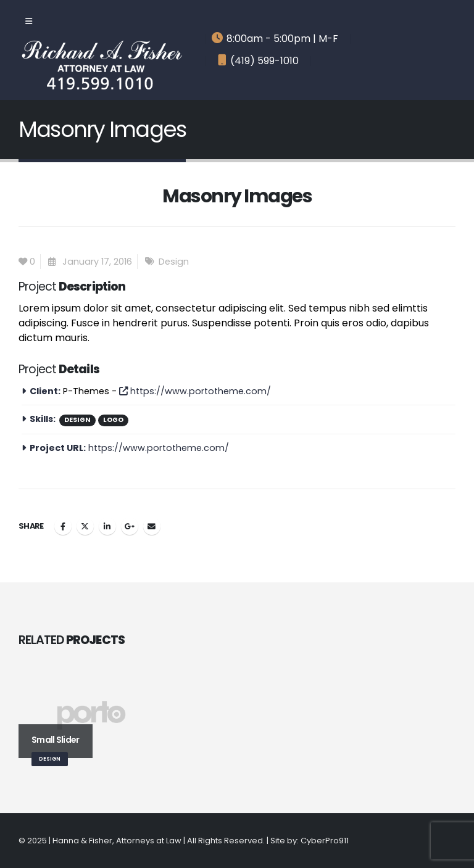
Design (174, 262)
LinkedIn (107, 526)
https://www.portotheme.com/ (195, 391)
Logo (113, 420)
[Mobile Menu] (29, 22)
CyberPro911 (325, 841)
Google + (130, 526)
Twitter (85, 526)
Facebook (63, 526)
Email (152, 526)
